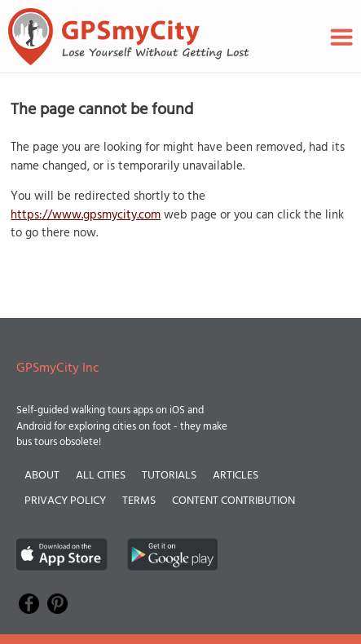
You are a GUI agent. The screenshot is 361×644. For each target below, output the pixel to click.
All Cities (101, 476)
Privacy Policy (65, 501)
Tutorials (169, 476)
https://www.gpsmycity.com (86, 215)
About (42, 476)
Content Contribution (233, 501)
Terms (139, 501)
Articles (236, 476)
